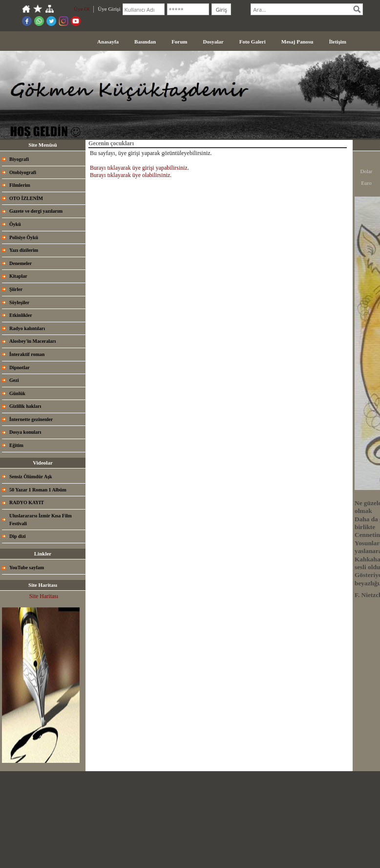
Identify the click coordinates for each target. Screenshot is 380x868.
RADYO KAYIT (27, 502)
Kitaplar (18, 276)
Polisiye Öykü (24, 237)
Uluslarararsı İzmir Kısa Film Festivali (41, 520)
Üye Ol (82, 9)
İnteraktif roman (27, 354)
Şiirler (16, 289)
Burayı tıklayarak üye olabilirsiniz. (131, 175)
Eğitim (16, 445)
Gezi (14, 380)
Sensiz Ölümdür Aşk (31, 477)
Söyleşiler (19, 302)
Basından (145, 42)
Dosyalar (213, 42)
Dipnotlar (20, 367)
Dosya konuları (25, 432)
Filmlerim (20, 185)
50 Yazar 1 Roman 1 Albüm (38, 490)
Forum (179, 42)
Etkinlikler (21, 315)
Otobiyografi (23, 172)
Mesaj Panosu (297, 42)
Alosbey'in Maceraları (32, 341)
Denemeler (21, 263)
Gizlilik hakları (25, 406)
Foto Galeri (253, 42)
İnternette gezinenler (31, 419)
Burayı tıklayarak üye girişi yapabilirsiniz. (139, 168)
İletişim (337, 42)
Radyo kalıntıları (27, 328)
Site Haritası (44, 596)
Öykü (15, 224)
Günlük (17, 393)
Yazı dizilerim (24, 250)
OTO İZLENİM (26, 198)
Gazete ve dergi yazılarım (36, 211)
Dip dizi (18, 536)
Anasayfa (108, 42)
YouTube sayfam (27, 568)
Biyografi (19, 159)
